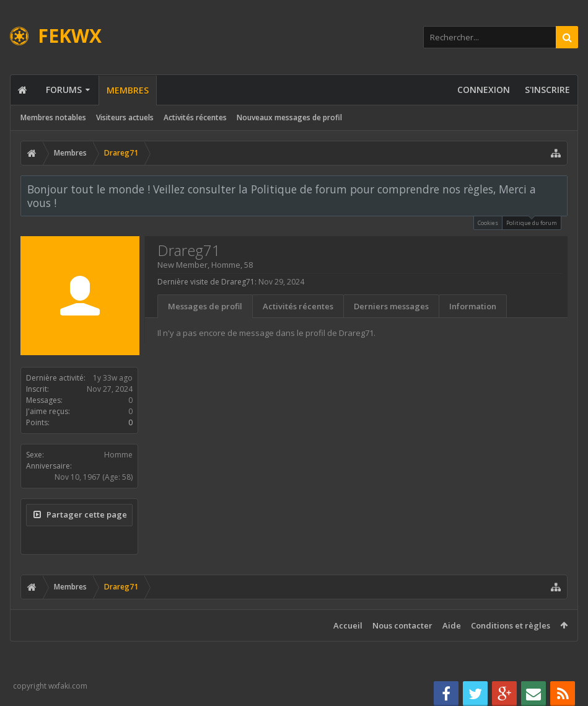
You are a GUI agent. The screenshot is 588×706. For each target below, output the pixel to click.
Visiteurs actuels (125, 117)
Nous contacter (402, 625)
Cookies (488, 223)
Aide (452, 625)
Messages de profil (205, 306)
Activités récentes (195, 117)
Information (473, 306)
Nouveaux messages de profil (289, 117)
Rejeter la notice (559, 188)
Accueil (348, 625)
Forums (64, 90)
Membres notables (53, 117)
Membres (128, 90)
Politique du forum (532, 222)
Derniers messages (391, 306)
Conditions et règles (511, 625)
